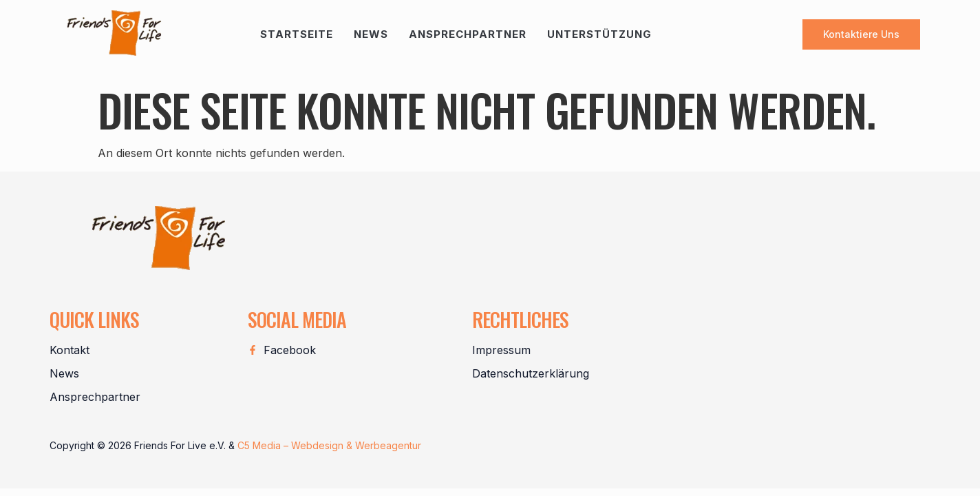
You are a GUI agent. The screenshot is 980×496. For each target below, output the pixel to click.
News (371, 34)
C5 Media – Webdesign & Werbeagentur (329, 445)
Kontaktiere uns (861, 34)
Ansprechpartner (468, 34)
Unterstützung (599, 34)
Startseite (297, 34)
